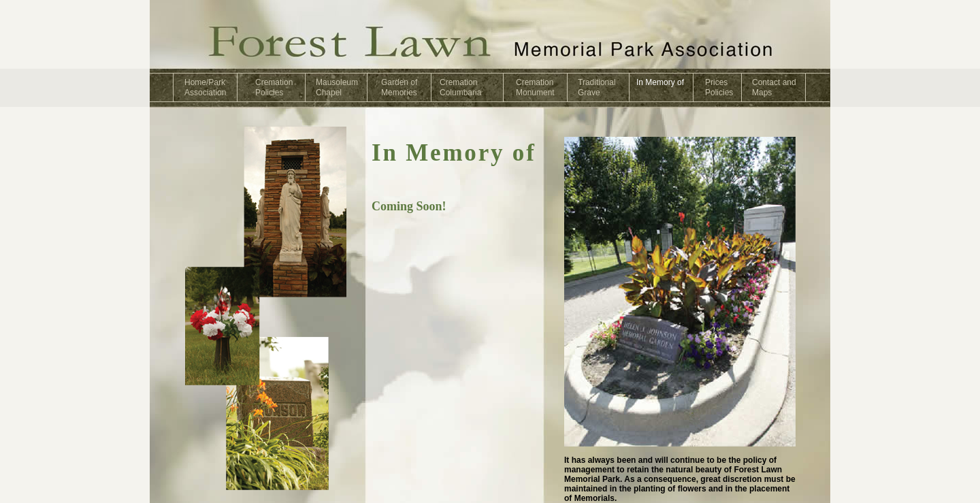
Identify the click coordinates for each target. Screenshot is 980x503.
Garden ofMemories (399, 87)
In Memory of (660, 82)
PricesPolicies (719, 87)
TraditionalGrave (597, 87)
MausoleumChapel (337, 87)
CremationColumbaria (460, 87)
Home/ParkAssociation (205, 87)
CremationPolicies (274, 87)
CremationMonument (535, 87)
